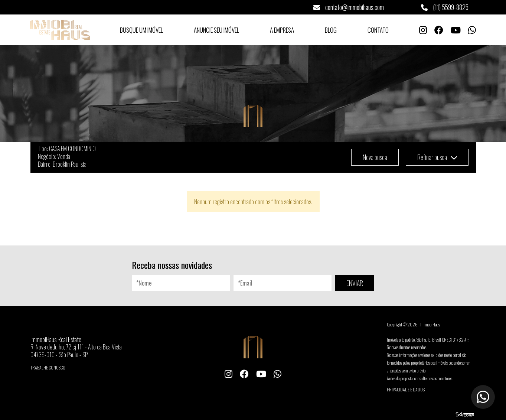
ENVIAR (355, 283)
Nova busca (375, 157)
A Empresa (282, 30)
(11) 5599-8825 (445, 7)
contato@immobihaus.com (349, 7)
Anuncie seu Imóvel (216, 30)
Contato (378, 30)
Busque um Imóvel (141, 30)
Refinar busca (437, 157)
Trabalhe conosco (48, 367)
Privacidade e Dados (406, 389)
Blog (331, 30)
